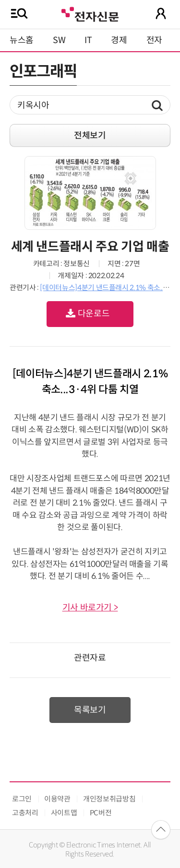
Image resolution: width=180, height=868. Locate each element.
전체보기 (90, 135)
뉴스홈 (22, 40)
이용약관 (57, 799)
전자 (154, 40)
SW (59, 40)
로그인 (22, 799)
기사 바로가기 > (90, 608)
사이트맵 (64, 813)
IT (88, 40)
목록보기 (90, 710)
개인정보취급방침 (109, 799)
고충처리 (25, 813)
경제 (119, 40)
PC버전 (101, 813)
